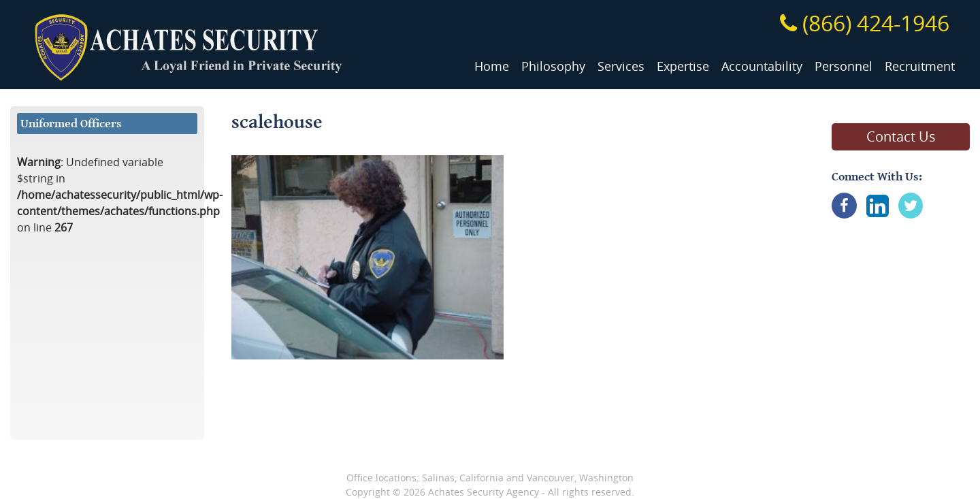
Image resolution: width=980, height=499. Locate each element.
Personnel (844, 66)
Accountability (762, 66)
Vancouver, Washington (580, 478)
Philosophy (553, 66)
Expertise (683, 66)
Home (492, 66)
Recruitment (920, 66)
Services (621, 66)
